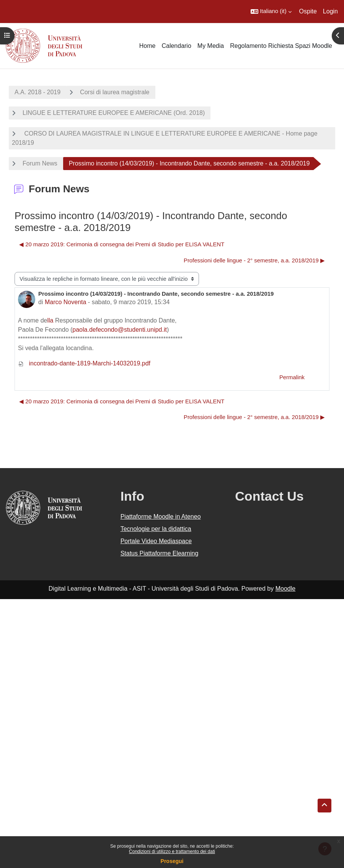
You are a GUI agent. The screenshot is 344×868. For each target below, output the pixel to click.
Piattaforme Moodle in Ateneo (161, 517)
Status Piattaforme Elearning (160, 553)
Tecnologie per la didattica (156, 529)
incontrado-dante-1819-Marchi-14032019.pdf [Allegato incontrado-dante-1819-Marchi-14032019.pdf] (84, 363)
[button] (271, 11)
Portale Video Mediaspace (156, 541)
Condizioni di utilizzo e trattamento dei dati (172, 852)
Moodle (285, 589)
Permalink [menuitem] (292, 377)
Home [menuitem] (148, 46)
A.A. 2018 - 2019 (37, 92)
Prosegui (172, 861)
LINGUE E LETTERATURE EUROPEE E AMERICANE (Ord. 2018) (114, 113)
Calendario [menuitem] (176, 46)
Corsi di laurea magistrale (115, 92)
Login (330, 11)
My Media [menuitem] (211, 46)
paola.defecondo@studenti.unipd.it (120, 330)
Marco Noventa (66, 302)
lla (51, 320)
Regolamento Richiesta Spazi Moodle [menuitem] (281, 46)
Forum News (40, 163)
